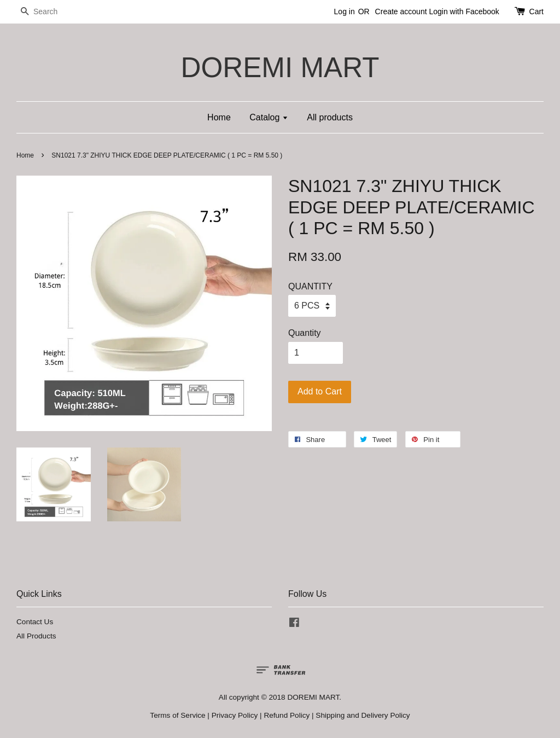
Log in (345, 11)
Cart (536, 11)
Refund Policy (287, 715)
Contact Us (35, 622)
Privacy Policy (235, 715)
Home (219, 117)
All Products (36, 636)
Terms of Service (177, 715)
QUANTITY (310, 286)
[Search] (49, 12)
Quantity (305, 333)
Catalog (269, 117)
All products (330, 117)
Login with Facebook (464, 11)
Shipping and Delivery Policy (363, 715)
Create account (401, 11)
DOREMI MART (280, 68)
